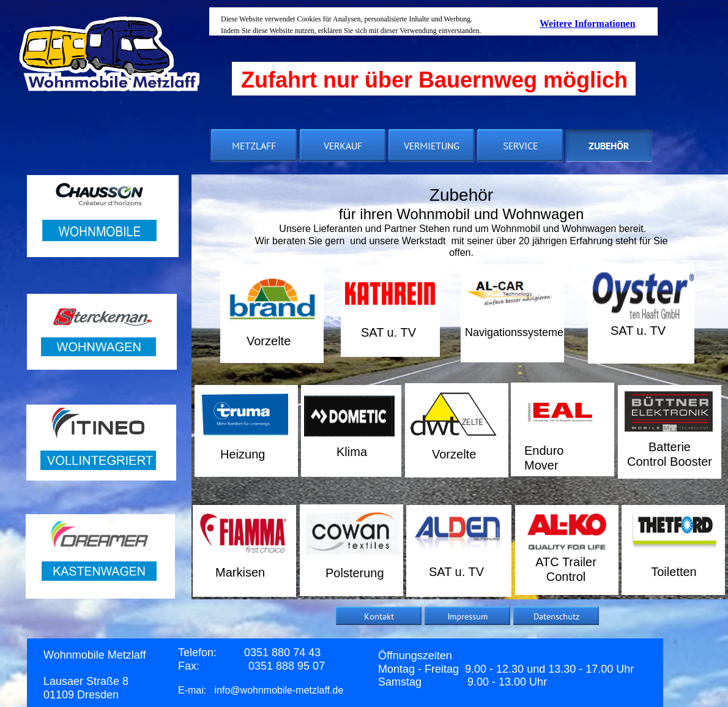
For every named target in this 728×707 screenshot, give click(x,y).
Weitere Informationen (588, 24)
